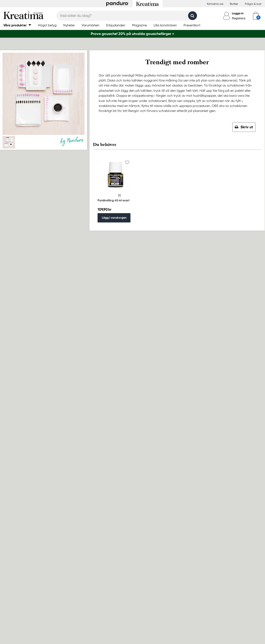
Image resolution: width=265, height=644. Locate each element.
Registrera (239, 18)
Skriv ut (247, 127)
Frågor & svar (253, 4)
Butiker (234, 4)
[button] (17, 25)
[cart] (256, 16)
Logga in (238, 13)
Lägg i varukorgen (114, 218)
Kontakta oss (215, 4)
